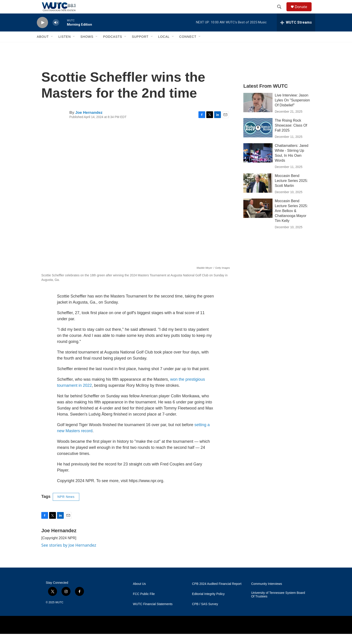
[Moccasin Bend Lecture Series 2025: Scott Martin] (258, 193)
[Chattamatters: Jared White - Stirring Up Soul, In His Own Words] (258, 163)
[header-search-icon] (281, 12)
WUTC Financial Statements (153, 614)
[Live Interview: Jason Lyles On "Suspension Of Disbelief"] (258, 113)
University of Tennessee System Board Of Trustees (278, 605)
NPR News (66, 507)
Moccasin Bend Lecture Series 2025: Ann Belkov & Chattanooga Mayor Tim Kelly (291, 221)
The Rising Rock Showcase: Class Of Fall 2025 (291, 135)
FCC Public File (144, 604)
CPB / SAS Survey (205, 614)
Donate (304, 12)
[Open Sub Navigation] (52, 47)
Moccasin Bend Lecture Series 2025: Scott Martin (291, 191)
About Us (139, 594)
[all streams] (296, 33)
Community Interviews (267, 594)
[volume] (56, 33)
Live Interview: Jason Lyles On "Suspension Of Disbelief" (292, 110)
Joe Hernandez (89, 123)
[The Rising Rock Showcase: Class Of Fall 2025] (258, 138)
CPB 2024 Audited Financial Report (217, 594)
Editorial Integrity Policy (208, 604)
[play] (42, 33)
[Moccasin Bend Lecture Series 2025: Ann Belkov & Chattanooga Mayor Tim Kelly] (258, 218)
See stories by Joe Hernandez (69, 555)
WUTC (59, 613)
